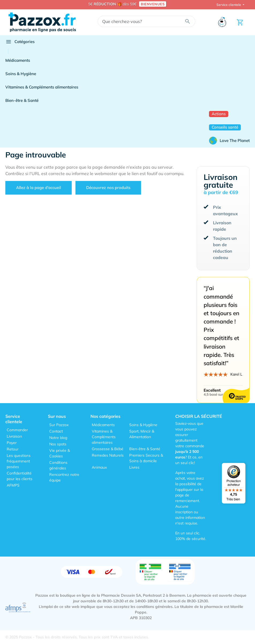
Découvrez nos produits (108, 188)
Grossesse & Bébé (108, 449)
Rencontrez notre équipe (64, 477)
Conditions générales (58, 465)
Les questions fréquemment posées (19, 461)
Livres (134, 467)
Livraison (14, 436)
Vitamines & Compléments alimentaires (42, 87)
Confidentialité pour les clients (20, 476)
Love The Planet (229, 141)
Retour (13, 449)
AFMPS (13, 485)
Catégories (20, 42)
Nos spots (58, 444)
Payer (12, 443)
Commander (17, 430)
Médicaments (18, 60)
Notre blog (58, 438)
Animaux (99, 467)
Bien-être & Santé (22, 100)
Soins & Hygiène (21, 74)
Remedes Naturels (108, 455)
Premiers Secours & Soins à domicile (146, 458)
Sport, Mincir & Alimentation (142, 434)
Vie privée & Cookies (60, 453)
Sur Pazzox (59, 425)
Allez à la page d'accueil (39, 188)
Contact (56, 431)
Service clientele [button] (229, 5)
